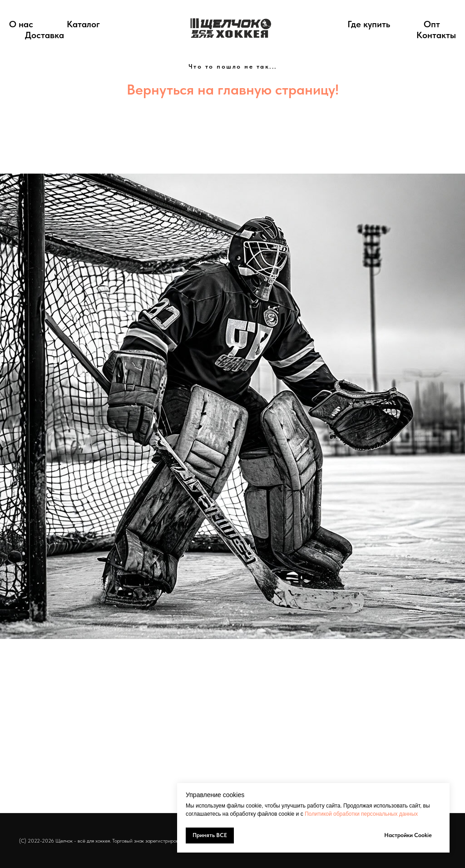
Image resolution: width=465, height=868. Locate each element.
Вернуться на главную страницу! (233, 90)
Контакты (436, 35)
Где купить (369, 24)
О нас (21, 24)
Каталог (83, 24)
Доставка (45, 35)
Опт (432, 24)
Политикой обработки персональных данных (361, 814)
